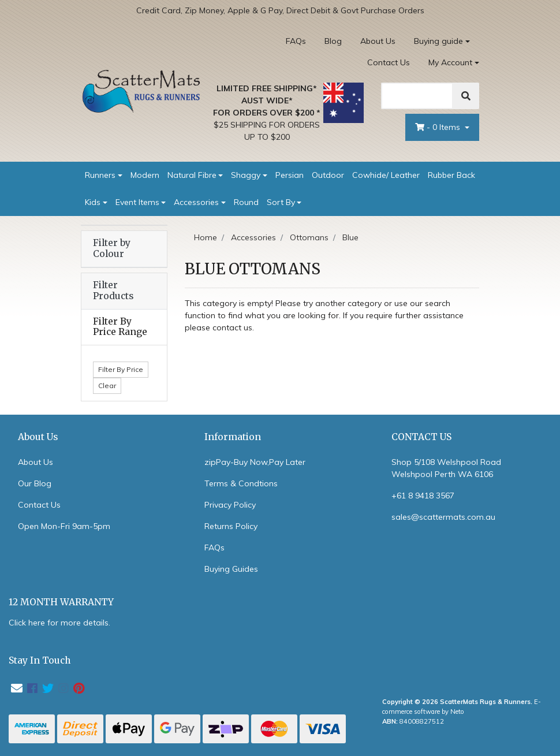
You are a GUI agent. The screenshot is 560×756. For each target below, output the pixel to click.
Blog (333, 41)
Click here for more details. (59, 623)
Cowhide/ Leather (386, 175)
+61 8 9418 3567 (423, 496)
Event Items (137, 202)
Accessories (196, 202)
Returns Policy (231, 526)
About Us (378, 41)
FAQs (296, 41)
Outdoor (328, 175)
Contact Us (389, 62)
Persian (290, 175)
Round (246, 202)
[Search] (417, 96)
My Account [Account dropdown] (450, 62)
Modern (145, 175)
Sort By (281, 202)
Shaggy (246, 175)
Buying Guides (231, 569)
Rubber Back (451, 175)
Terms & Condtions (241, 483)
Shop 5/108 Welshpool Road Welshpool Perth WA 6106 (446, 468)
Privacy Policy (230, 505)
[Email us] (17, 688)
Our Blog (35, 483)
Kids (93, 202)
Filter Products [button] (113, 291)
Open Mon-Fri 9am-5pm (64, 526)
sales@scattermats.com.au (443, 517)
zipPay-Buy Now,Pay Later (255, 462)
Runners (100, 175)
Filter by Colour (112, 248)
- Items (439, 127)
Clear (107, 386)
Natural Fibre (192, 175)
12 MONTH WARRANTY (61, 602)
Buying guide (438, 41)
